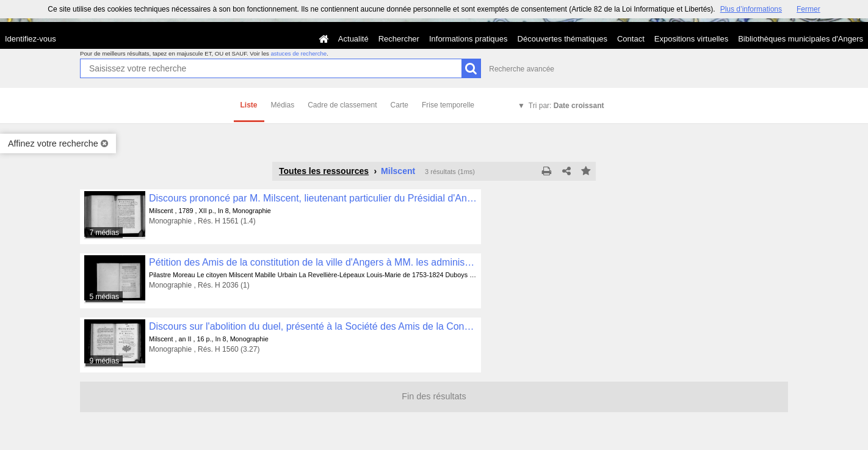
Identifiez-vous (31, 39)
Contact (631, 39)
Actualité (353, 39)
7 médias (104, 233)
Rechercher (399, 39)
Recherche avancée (522, 69)
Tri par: (566, 106)
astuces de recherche (298, 53)
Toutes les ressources (324, 171)
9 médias (104, 361)
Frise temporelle (448, 105)
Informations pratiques (468, 39)
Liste (249, 105)
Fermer (808, 9)
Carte (400, 105)
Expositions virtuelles (691, 39)
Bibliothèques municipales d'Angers (801, 39)
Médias (283, 105)
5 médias (104, 297)
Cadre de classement (342, 105)
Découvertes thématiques (562, 39)
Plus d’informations (751, 9)
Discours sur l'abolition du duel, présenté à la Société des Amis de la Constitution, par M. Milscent (313, 326)
